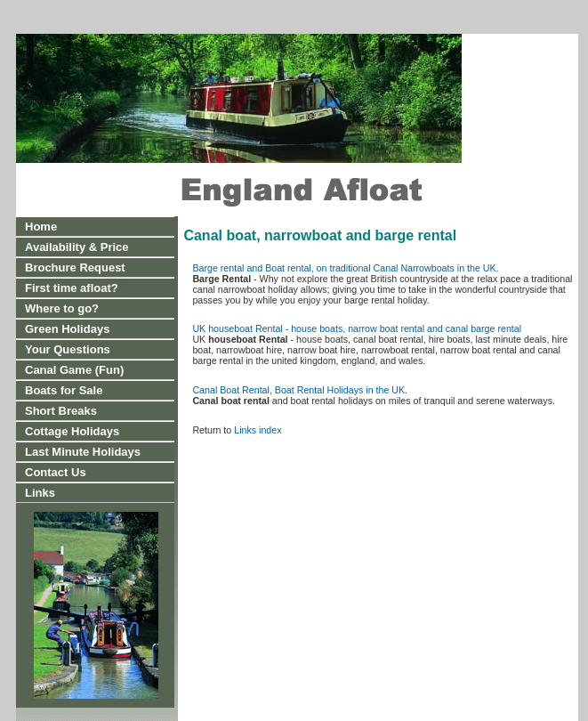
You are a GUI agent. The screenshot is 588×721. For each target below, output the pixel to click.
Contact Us (56, 472)
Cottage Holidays (72, 431)
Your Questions (68, 349)
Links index (258, 430)
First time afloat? (72, 288)
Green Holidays (67, 329)
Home (41, 227)
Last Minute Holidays (83, 452)
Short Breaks (61, 411)
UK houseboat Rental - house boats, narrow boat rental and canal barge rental (357, 328)
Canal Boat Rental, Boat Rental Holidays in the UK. (300, 390)
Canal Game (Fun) (74, 370)
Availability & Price (77, 247)
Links (40, 493)
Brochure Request (75, 267)
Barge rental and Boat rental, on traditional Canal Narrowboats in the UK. (345, 268)
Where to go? (62, 308)
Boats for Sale (64, 390)
